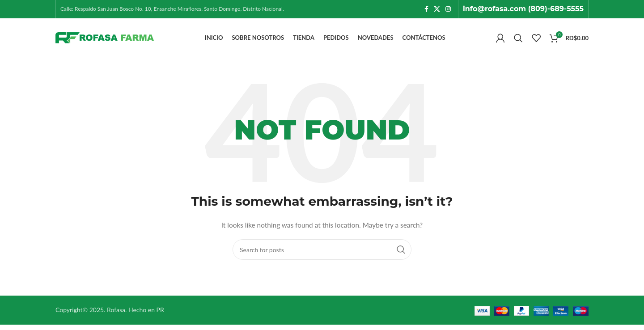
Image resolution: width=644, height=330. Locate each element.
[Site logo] (105, 40)
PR (160, 315)
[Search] (518, 41)
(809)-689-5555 (556, 9)
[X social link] (437, 10)
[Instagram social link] (448, 10)
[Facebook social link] (426, 10)
